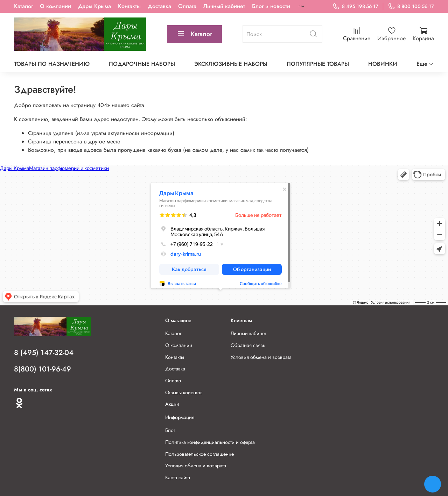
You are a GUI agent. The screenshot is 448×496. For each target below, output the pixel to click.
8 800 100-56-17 (411, 6)
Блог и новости (271, 6)
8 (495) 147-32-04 (44, 353)
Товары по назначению (52, 64)
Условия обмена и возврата (261, 357)
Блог (170, 430)
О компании (55, 6)
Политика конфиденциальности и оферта (210, 442)
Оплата (187, 6)
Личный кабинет (224, 6)
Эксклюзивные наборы (231, 64)
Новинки (383, 64)
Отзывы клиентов (184, 392)
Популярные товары (318, 64)
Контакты (129, 6)
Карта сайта (178, 477)
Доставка (159, 6)
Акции (172, 404)
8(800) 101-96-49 (43, 369)
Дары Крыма (94, 6)
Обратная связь (248, 345)
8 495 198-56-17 (355, 6)
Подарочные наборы (142, 64)
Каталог (23, 6)
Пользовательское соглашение (199, 454)
